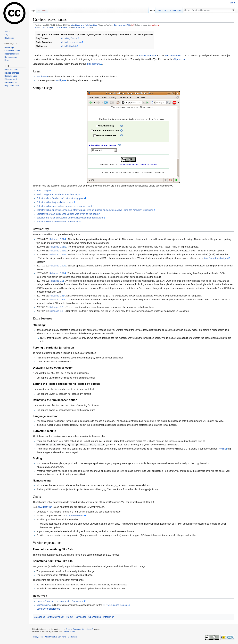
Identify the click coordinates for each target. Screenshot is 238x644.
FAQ (6, 35)
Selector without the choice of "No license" (58, 222)
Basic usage (43, 191)
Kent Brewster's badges (216, 258)
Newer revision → (81, 27)
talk (87, 25)
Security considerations (48, 609)
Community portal (12, 51)
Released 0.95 (57, 251)
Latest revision (61, 27)
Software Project (55, 617)
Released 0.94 (57, 255)
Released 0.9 (56, 281)
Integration (109, 617)
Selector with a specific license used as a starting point (64, 206)
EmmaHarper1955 (122, 25)
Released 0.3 (56, 300)
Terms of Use (69, 632)
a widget (60, 80)
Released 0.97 (57, 239)
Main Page (9, 47)
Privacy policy (38, 637)
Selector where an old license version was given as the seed (67, 214)
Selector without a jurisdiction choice (55, 202)
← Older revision (46, 27)
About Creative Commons (56, 637)
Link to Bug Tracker (69, 38)
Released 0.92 (57, 266)
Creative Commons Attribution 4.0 (79, 629)
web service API (173, 55)
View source (162, 11)
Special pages (11, 76)
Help (6, 60)
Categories (39, 617)
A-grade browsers (75, 515)
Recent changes (12, 54)
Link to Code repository (70, 42)
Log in (233, 3)
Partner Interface (147, 55)
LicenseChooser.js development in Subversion (60, 601)
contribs (94, 25)
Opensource (95, 617)
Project (70, 617)
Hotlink (222, 449)
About (7, 32)
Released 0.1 (56, 311)
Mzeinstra (155, 25)
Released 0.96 (57, 247)
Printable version (12, 79)
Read (152, 11)
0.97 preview (93, 64)
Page (32, 11)
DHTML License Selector (116, 605)
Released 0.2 (56, 307)
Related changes (12, 73)
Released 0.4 (56, 296)
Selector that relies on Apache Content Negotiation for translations (70, 218)
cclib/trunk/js (43, 605)
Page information (12, 86)
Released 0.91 (57, 273)
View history (176, 11)
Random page (11, 57)
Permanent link (11, 82)
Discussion (42, 11)
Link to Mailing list (68, 46)
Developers (9, 38)
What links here (11, 70)
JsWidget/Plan (45, 507)
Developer (81, 617)
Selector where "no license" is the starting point (60, 198)
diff (37, 27)
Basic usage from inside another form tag (57, 194)
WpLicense (180, 59)
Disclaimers (73, 637)
